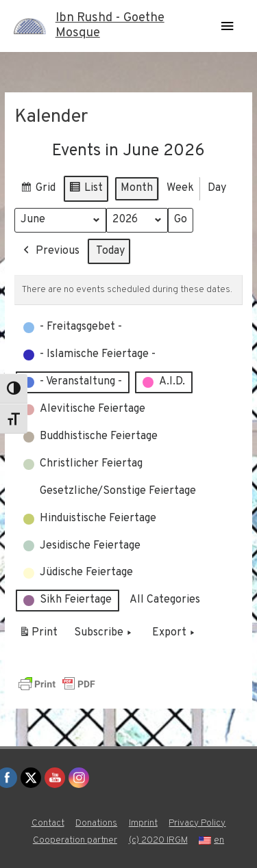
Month (137, 187)
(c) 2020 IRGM (158, 840)
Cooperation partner (75, 840)
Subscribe (104, 633)
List (86, 190)
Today (110, 250)
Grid (38, 190)
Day (217, 187)
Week (180, 187)
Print (38, 635)
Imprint (143, 823)
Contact (48, 823)
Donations (96, 823)
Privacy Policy (197, 823)
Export (175, 633)
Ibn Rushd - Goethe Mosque (110, 26)
